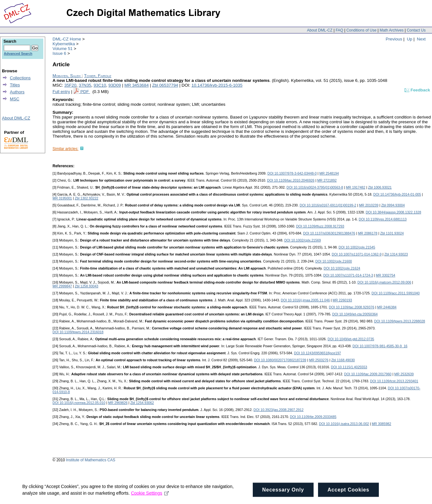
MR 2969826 (118, 403)
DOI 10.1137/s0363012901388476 (329, 233)
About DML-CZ (320, 30)
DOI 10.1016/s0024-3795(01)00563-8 (315, 187)
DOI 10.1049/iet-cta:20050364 (355, 314)
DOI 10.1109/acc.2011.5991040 (396, 293)
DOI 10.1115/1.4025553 (349, 367)
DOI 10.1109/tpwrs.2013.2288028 (400, 321)
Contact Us (416, 30)
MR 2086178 (368, 233)
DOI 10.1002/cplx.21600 (334, 261)
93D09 (115, 85)
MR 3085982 (382, 424)
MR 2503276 (319, 360)
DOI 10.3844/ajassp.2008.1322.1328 (393, 212)
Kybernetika (64, 44)
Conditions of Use (361, 30)
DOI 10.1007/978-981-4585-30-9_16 (380, 346)
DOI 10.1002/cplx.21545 (357, 247)
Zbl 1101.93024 (392, 233)
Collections (20, 78)
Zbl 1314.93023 (396, 254)
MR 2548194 (329, 173)
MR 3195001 (62, 198)
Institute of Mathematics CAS (91, 460)
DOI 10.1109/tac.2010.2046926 (291, 180)
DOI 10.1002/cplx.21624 (342, 268)
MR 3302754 (386, 275)
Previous (394, 39)
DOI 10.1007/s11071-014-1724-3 (348, 275)
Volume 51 (63, 49)
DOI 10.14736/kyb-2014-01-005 (397, 194)
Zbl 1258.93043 (87, 286)
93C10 (100, 85)
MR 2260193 (342, 300)
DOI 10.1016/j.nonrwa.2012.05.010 (79, 403)
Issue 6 (59, 53)
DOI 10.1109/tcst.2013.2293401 (394, 381)
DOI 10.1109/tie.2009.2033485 (313, 417)
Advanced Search (18, 54)
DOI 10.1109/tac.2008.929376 (352, 307)
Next (421, 39)
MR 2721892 (327, 180)
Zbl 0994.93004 (393, 205)
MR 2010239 (369, 205)
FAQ (339, 30)
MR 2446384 (387, 307)
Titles (15, 85)
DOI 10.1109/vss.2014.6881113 (383, 219)
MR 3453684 (137, 85)
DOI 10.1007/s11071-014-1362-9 (357, 254)
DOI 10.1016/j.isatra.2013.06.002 (344, 424)
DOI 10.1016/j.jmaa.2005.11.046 (305, 300)
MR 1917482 (355, 187)
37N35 (85, 85)
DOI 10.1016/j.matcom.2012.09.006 (384, 282)
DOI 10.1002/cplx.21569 (303, 240)
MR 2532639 (404, 374)
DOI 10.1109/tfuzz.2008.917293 (320, 226)
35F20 (70, 85)
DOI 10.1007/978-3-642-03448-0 (292, 173)
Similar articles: (65, 149)
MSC (15, 99)
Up (410, 39)
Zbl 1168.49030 (343, 360)
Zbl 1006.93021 (380, 187)
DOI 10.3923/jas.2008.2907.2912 (278, 410)
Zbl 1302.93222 (87, 198)
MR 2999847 (62, 286)
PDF (85, 92)
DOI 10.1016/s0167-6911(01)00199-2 (328, 205)
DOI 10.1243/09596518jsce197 (317, 353)
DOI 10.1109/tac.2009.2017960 (368, 374)
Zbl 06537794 (165, 85)
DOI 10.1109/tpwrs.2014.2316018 (78, 332)
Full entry (61, 92)
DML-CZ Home (67, 39)
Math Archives (391, 30)
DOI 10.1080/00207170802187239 (280, 360)
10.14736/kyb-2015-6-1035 (217, 85)
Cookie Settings (150, 497)
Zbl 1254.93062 (142, 403)
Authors (17, 92)
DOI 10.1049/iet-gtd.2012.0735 (351, 339)
